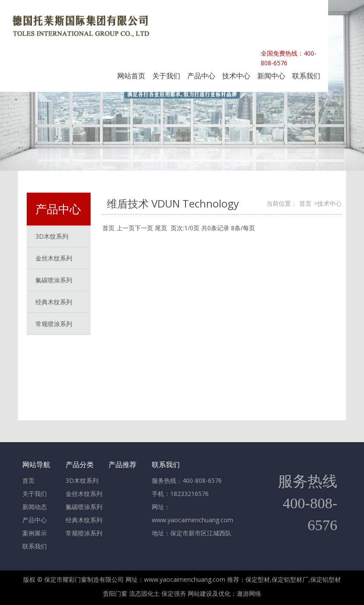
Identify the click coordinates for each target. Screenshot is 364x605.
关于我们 (166, 76)
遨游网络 (249, 593)
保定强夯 (174, 593)
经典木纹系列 (84, 520)
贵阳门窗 (115, 593)
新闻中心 (271, 76)
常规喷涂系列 (54, 324)
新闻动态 (35, 507)
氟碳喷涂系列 (84, 507)
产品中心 (201, 76)
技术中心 (236, 76)
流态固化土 (144, 593)
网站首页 (131, 76)
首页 (305, 203)
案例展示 (35, 533)
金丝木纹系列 (84, 494)
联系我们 (306, 76)
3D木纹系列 (82, 480)
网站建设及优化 (209, 593)
